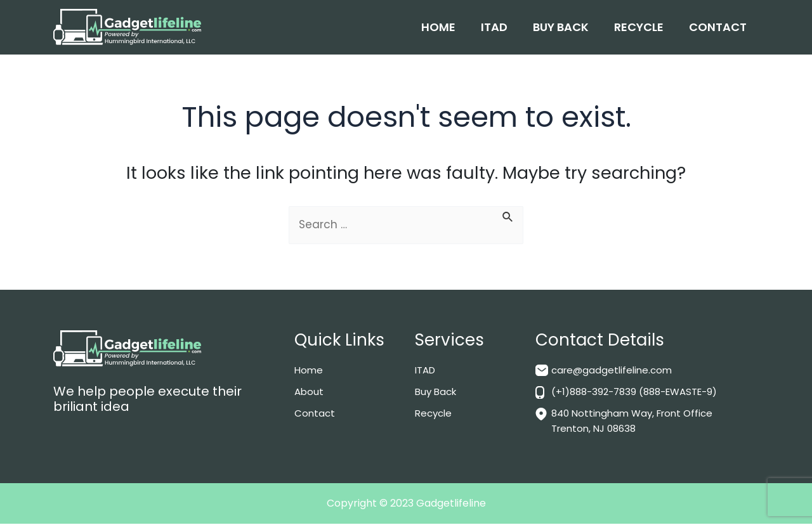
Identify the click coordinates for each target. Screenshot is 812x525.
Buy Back (561, 28)
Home (438, 28)
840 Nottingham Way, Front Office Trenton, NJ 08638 (637, 422)
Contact (718, 28)
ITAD (494, 28)
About (310, 393)
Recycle (639, 28)
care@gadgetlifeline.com (614, 371)
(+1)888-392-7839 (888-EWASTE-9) (641, 393)
